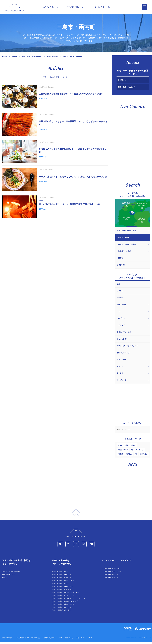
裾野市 (5, 579)
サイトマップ (80, 640)
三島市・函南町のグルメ (61, 585)
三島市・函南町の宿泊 (60, 573)
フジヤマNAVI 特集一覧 (110, 579)
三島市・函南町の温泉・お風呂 (63, 606)
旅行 (127, 447)
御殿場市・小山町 (9, 576)
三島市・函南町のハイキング (62, 591)
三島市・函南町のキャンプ (61, 609)
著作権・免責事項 (49, 640)
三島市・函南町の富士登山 (61, 612)
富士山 (129, 456)
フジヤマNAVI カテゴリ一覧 (111, 573)
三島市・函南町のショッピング (63, 597)
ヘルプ (60, 640)
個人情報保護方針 (7, 640)
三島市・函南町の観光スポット (63, 582)
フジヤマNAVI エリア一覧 (110, 570)
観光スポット (123, 452)
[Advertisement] (55, 243)
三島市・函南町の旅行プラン (62, 588)
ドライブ (140, 452)
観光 (134, 447)
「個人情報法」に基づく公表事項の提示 (28, 640)
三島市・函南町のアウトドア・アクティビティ (69, 600)
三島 (120, 447)
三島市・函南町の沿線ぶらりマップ (65, 603)
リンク (90, 640)
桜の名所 (144, 456)
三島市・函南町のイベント (61, 576)
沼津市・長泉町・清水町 (11, 573)
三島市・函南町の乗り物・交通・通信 (65, 594)
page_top (76, 513)
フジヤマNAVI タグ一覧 (110, 576)
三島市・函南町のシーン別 (61, 579)
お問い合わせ (69, 640)
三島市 (121, 456)
